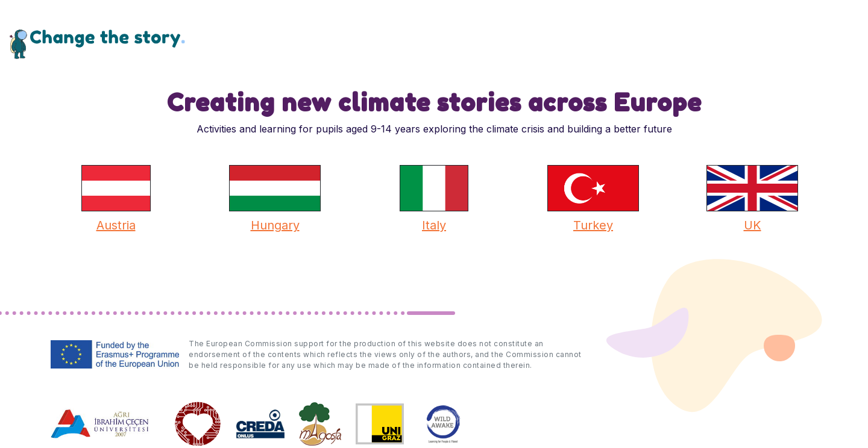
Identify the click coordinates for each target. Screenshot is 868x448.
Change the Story (97, 44)
